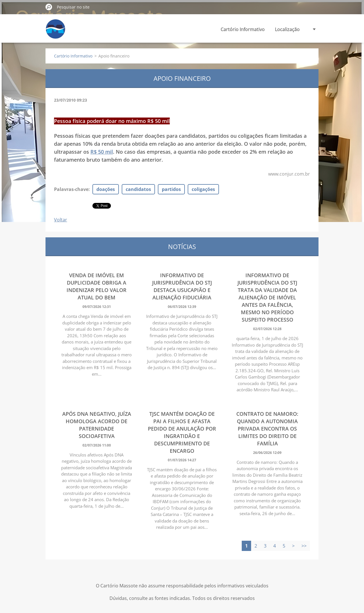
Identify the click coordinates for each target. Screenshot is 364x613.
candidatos (138, 189)
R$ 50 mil (102, 152)
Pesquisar (49, 7)
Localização (287, 29)
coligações (203, 189)
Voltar (61, 220)
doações (106, 189)
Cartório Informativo (243, 29)
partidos (171, 189)
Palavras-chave (71, 189)
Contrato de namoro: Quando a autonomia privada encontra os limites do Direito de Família (267, 429)
